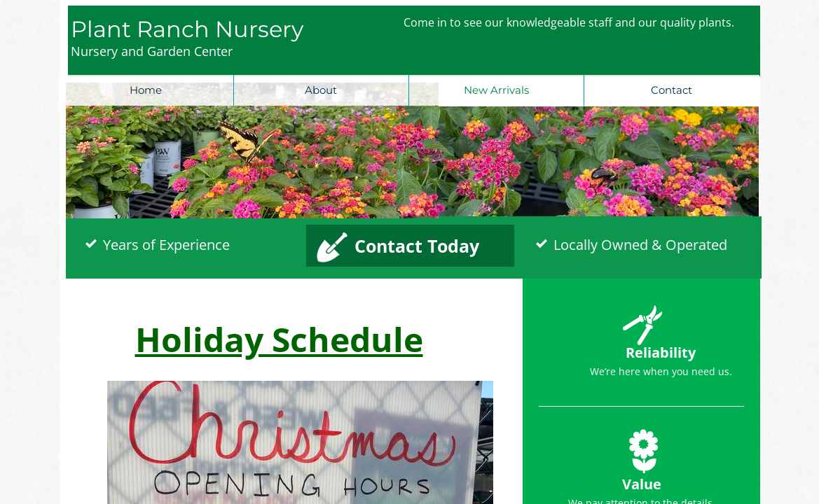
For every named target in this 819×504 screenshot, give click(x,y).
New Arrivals (496, 90)
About (321, 90)
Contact (672, 90)
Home (146, 90)
